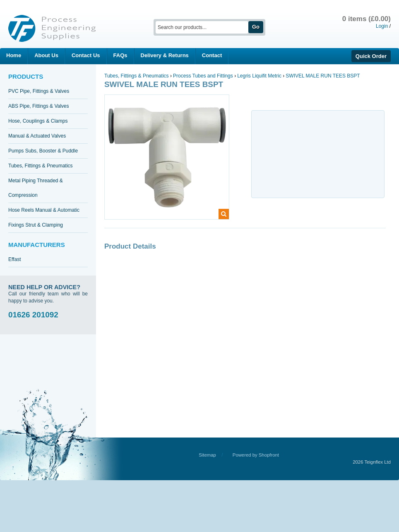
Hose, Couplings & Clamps (38, 121)
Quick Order (371, 56)
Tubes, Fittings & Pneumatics (41, 166)
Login (382, 26)
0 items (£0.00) (367, 19)
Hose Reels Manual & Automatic (44, 210)
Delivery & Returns (165, 55)
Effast (14, 259)
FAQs (120, 55)
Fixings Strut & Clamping (36, 225)
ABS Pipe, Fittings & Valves (39, 106)
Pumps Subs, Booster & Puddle (43, 151)
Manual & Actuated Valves (37, 136)
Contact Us (86, 55)
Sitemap (207, 455)
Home (14, 55)
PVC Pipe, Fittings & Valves (39, 91)
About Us (46, 55)
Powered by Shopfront (256, 455)
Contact (212, 55)
